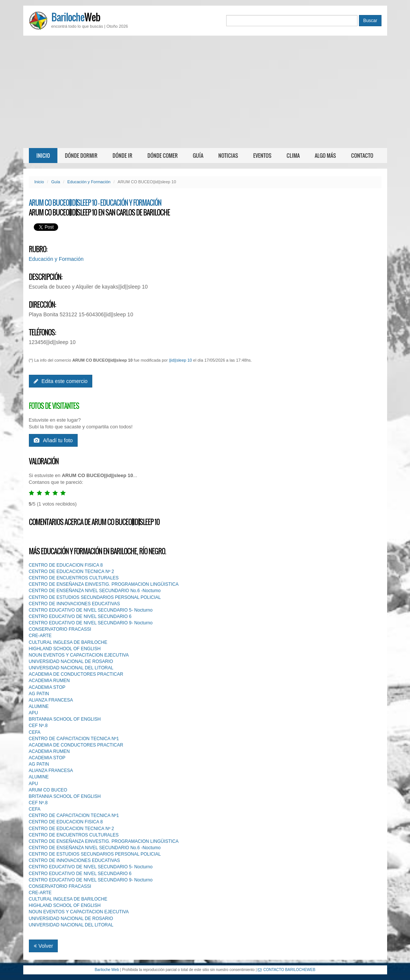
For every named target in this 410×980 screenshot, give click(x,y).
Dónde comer (163, 155)
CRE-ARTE (40, 636)
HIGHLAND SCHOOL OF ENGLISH (65, 649)
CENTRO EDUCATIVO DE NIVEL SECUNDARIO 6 (80, 616)
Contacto (362, 155)
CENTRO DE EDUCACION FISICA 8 (66, 565)
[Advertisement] (205, 92)
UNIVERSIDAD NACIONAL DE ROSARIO (71, 661)
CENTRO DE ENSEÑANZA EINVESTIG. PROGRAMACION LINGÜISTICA (104, 584)
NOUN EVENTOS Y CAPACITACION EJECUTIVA (79, 655)
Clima (293, 155)
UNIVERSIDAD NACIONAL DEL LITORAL (71, 668)
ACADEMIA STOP (47, 687)
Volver (44, 946)
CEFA (35, 732)
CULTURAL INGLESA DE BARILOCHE (68, 642)
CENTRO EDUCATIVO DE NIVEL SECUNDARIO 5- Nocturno (91, 610)
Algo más (325, 155)
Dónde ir (122, 155)
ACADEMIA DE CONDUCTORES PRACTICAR (76, 674)
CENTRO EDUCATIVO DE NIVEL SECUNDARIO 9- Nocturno (91, 623)
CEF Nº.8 (38, 726)
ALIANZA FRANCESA (51, 700)
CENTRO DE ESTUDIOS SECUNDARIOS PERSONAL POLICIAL (95, 597)
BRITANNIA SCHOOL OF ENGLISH (65, 719)
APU (34, 713)
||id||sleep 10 (180, 360)
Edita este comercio (61, 381)
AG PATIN (39, 694)
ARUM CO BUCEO (48, 790)
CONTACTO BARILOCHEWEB (287, 970)
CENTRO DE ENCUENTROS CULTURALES (74, 578)
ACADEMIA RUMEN (49, 681)
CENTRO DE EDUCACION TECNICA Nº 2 (72, 572)
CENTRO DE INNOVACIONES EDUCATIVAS (74, 604)
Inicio (43, 155)
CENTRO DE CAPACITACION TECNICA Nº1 (74, 739)
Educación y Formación (89, 182)
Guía (198, 155)
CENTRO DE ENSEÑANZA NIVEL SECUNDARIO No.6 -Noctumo (95, 591)
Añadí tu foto (53, 440)
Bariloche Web (107, 970)
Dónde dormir (81, 155)
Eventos (262, 155)
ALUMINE (39, 706)
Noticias (228, 155)
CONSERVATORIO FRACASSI (60, 629)
